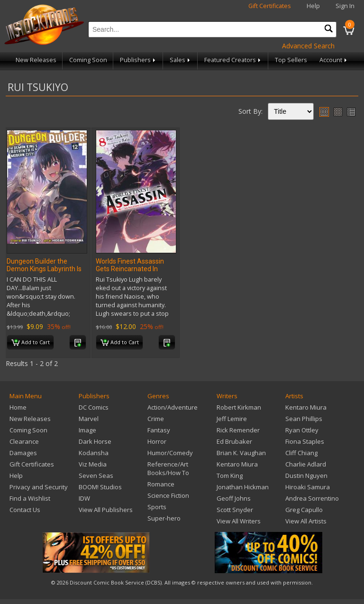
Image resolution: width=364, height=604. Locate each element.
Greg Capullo (304, 510)
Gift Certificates (270, 6)
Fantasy (159, 430)
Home (18, 407)
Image (87, 430)
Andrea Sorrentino (312, 498)
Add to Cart (31, 343)
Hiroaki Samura (308, 487)
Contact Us (25, 510)
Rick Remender (238, 430)
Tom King (230, 476)
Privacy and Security (39, 487)
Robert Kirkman (239, 407)
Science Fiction (168, 495)
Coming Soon (88, 60)
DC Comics (94, 407)
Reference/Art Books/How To (168, 468)
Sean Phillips (304, 419)
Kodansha (94, 453)
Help (313, 6)
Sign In (345, 6)
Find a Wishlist (30, 498)
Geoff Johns (234, 498)
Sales (181, 60)
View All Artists (306, 521)
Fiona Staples (305, 441)
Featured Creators (233, 60)
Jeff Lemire (232, 419)
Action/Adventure (173, 407)
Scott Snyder (235, 510)
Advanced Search (308, 46)
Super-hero (164, 518)
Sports (157, 507)
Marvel (89, 419)
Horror (157, 441)
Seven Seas (96, 476)
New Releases (36, 60)
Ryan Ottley (302, 430)
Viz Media (93, 464)
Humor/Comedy (170, 453)
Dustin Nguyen (306, 476)
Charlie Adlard (306, 464)
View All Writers (239, 521)
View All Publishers (106, 510)
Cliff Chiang (301, 453)
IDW (84, 498)
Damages (23, 453)
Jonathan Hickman (243, 487)
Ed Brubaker (234, 441)
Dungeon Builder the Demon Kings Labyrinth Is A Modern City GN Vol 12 (44, 269)
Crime (156, 419)
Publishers (138, 60)
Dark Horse (95, 441)
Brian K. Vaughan (241, 453)
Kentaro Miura (237, 464)
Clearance (24, 441)
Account (334, 60)
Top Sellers (291, 60)
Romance (161, 484)
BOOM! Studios (100, 487)
